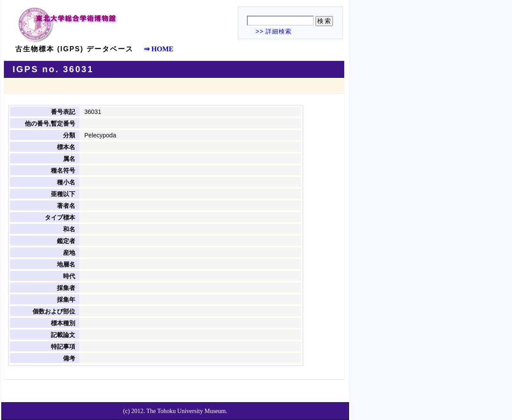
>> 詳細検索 (274, 31)
